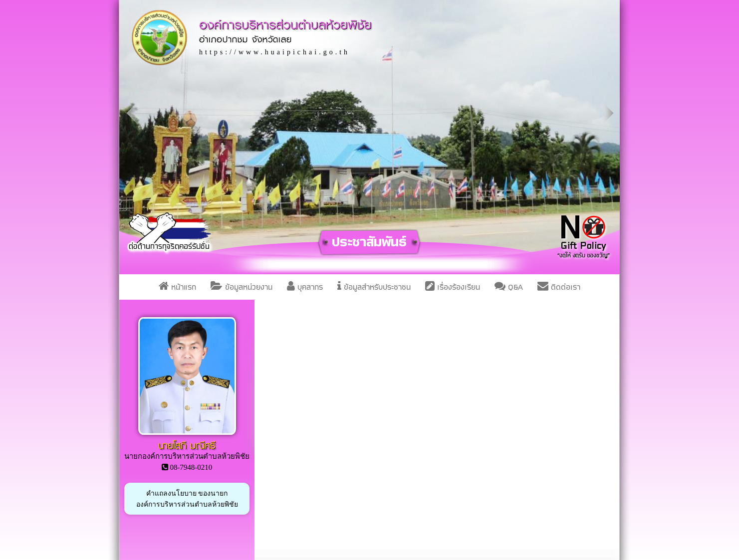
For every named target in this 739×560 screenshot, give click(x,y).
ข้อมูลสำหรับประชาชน (374, 287)
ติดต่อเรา (559, 287)
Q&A (509, 287)
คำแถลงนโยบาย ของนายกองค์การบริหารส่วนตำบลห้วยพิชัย (187, 499)
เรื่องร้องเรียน (453, 287)
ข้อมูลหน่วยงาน (242, 287)
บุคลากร (305, 287)
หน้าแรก (177, 287)
